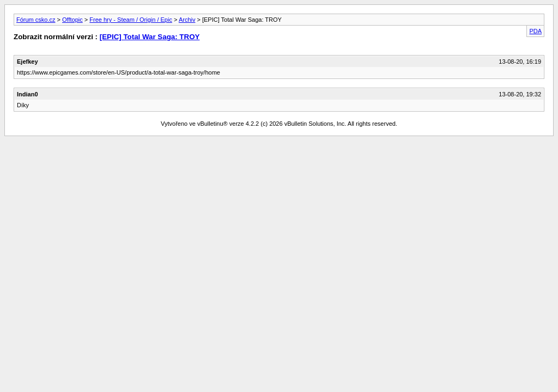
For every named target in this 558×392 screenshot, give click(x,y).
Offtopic (72, 20)
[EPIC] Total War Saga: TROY (150, 37)
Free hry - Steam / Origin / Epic (131, 20)
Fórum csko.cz (36, 20)
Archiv (187, 20)
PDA (535, 31)
